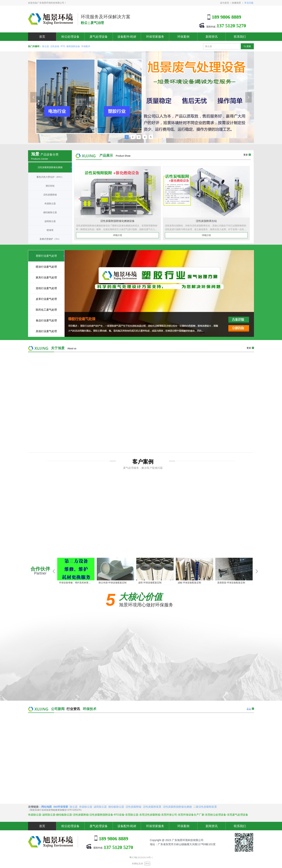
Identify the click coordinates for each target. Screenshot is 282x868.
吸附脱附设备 (73, 46)
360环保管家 (61, 807)
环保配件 (86, 46)
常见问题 (249, 3)
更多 (249, 709)
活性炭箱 (55, 46)
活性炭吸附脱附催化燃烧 (177, 807)
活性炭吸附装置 (152, 807)
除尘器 (46, 46)
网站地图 (46, 807)
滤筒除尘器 (100, 807)
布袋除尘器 (86, 807)
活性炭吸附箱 (133, 807)
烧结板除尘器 (116, 807)
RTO (63, 46)
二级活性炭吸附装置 (205, 807)
